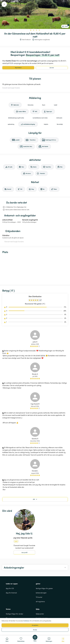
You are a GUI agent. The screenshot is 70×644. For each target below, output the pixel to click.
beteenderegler (41, 593)
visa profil (24, 552)
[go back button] (4, 4)
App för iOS (10, 588)
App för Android (11, 593)
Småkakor (27, 621)
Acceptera (35, 625)
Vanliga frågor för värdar (15, 614)
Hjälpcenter (40, 614)
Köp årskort (18, 68)
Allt (35, 499)
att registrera (40, 602)
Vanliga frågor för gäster (44, 588)
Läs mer (52, 68)
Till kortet (39, 597)
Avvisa (35, 630)
